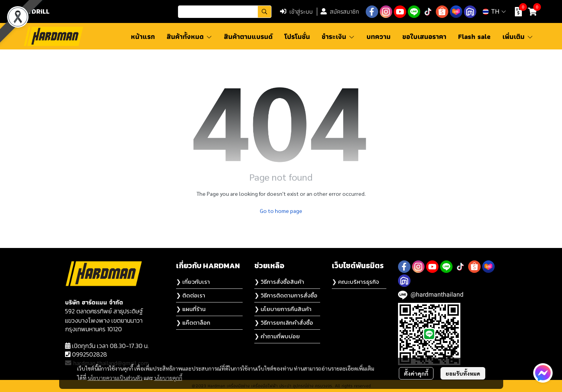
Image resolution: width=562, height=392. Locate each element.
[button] (225, 12)
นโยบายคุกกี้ (168, 378)
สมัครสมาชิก (340, 11)
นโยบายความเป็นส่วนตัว (115, 378)
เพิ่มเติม (518, 36)
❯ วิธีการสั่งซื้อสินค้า (279, 282)
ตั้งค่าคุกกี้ (416, 373)
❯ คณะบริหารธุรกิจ (355, 282)
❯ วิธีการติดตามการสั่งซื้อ (286, 295)
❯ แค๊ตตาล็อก (193, 323)
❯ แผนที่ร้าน (191, 309)
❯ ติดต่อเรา (191, 295)
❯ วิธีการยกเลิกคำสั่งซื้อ (284, 323)
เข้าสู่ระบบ (296, 11)
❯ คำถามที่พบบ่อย (277, 336)
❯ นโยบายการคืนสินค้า (283, 309)
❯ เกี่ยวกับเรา (193, 282)
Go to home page (281, 211)
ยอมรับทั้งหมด (463, 373)
